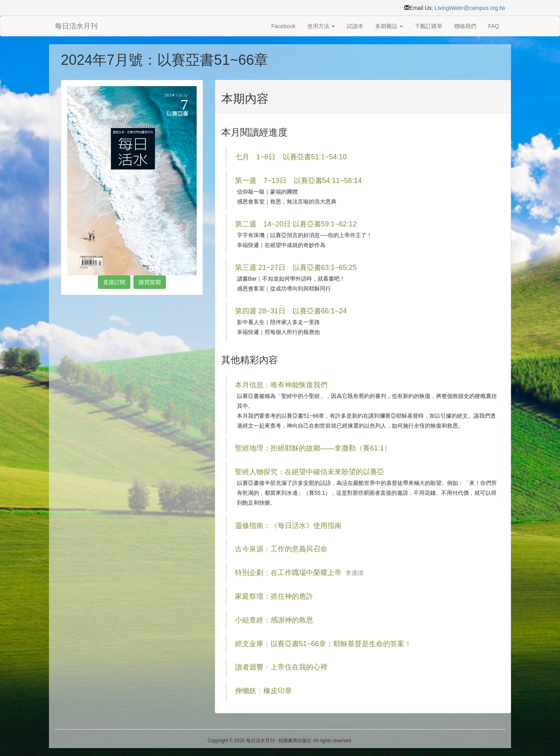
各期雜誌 (389, 26)
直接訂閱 (114, 282)
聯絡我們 (465, 26)
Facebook (283, 26)
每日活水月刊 (76, 26)
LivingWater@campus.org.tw (470, 8)
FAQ (494, 26)
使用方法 (321, 26)
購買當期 (150, 282)
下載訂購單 (428, 26)
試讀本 (355, 26)
